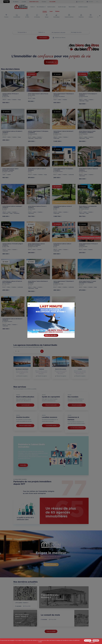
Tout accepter (88, 640)
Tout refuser (96, 640)
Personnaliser (92, 642)
